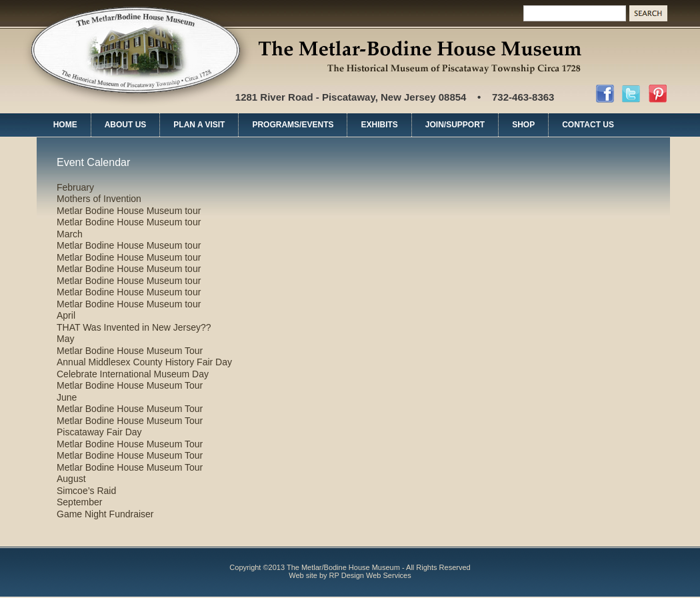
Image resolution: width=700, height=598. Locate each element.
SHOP (523, 125)
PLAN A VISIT (199, 125)
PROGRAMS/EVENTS (293, 125)
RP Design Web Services (370, 575)
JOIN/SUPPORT (455, 125)
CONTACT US (588, 125)
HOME (65, 125)
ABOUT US (126, 125)
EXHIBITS (379, 125)
